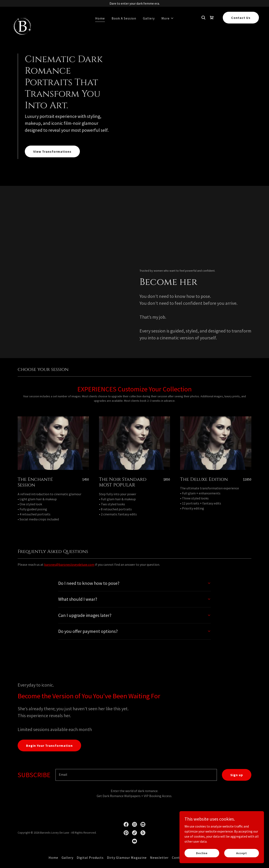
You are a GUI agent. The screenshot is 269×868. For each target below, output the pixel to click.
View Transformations (52, 151)
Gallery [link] (149, 18)
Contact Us (241, 18)
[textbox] (136, 775)
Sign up (237, 775)
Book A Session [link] (124, 18)
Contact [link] (179, 858)
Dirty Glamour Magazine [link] (127, 858)
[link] (22, 17)
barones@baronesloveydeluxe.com (69, 564)
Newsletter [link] (159, 858)
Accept (242, 853)
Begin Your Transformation (49, 745)
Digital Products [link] (90, 858)
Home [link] (100, 18)
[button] (168, 18)
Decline (202, 853)
